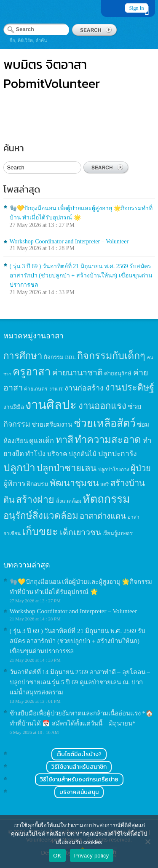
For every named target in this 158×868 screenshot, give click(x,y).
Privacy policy (92, 856)
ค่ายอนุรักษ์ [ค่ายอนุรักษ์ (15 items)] (118, 373)
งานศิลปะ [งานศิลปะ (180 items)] (51, 405)
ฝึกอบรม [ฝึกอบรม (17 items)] (37, 484)
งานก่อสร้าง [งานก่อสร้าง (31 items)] (84, 388)
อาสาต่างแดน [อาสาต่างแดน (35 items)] (103, 516)
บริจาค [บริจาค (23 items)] (57, 454)
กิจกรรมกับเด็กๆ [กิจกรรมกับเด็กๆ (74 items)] (111, 356)
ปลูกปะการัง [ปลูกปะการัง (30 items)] (118, 454)
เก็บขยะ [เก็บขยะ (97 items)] (40, 532)
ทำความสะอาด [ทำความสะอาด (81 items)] (108, 440)
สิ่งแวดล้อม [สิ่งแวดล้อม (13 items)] (69, 501)
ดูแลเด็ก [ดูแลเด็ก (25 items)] (42, 441)
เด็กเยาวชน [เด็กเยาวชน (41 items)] (80, 532)
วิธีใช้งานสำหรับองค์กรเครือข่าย (79, 780)
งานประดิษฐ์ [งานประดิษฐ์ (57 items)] (130, 388)
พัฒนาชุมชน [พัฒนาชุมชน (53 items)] (74, 483)
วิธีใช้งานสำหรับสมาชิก (79, 767)
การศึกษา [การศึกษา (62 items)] (23, 356)
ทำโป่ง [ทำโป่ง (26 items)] (35, 454)
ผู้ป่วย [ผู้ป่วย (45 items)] (141, 468)
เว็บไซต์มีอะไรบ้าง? (79, 754)
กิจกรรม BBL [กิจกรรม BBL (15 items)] (60, 357)
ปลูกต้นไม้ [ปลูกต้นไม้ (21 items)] (83, 454)
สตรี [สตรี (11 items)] (104, 484)
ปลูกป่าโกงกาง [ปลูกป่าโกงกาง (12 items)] (114, 470)
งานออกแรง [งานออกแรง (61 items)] (102, 406)
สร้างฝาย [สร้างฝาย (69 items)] (35, 499)
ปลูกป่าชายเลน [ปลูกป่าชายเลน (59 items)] (67, 468)
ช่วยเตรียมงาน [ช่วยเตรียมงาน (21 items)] (52, 424)
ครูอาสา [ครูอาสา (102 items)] (32, 372)
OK (57, 856)
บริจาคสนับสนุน (79, 792)
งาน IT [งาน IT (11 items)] (56, 389)
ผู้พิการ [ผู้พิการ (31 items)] (15, 483)
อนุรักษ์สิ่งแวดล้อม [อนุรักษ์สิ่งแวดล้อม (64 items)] (41, 516)
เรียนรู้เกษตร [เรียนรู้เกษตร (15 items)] (118, 533)
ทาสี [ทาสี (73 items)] (64, 440)
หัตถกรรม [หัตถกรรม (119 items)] (106, 499)
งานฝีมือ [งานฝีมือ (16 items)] (14, 407)
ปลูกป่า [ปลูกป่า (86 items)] (19, 468)
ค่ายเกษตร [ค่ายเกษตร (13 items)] (36, 389)
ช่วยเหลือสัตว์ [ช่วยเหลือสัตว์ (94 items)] (105, 423)
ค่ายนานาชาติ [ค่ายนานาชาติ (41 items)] (78, 373)
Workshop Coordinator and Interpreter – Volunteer (69, 241)
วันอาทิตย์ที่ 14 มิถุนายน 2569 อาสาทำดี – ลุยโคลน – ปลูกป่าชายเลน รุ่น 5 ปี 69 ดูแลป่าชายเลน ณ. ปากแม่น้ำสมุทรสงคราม (80, 682)
